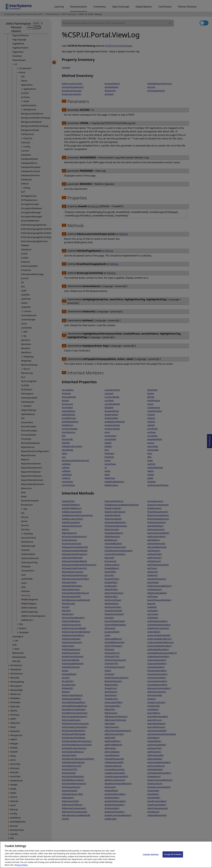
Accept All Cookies (173, 857)
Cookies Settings (151, 857)
